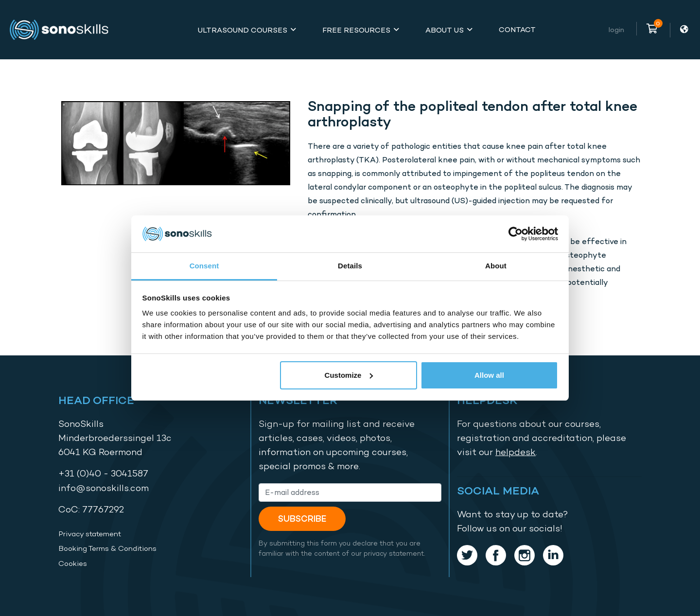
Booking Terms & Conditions (107, 548)
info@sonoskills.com (104, 488)
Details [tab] (350, 266)
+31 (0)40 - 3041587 (103, 473)
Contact (517, 29)
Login (616, 29)
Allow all (489, 375)
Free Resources (356, 30)
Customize (349, 375)
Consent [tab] (204, 266)
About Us (445, 30)
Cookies (73, 563)
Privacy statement (90, 534)
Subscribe (302, 519)
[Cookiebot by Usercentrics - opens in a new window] (516, 234)
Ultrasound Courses (243, 30)
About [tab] (496, 266)
